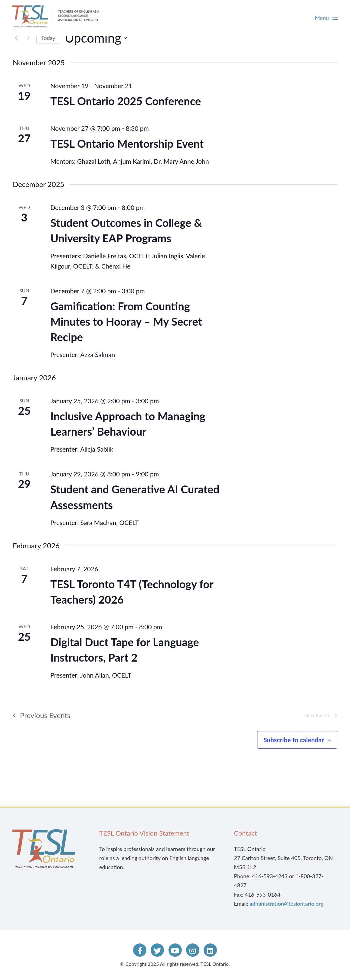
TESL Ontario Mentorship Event (127, 143)
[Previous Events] (16, 38)
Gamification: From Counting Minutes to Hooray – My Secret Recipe (126, 321)
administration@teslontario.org (286, 904)
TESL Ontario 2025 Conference (126, 101)
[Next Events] (28, 38)
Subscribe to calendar (294, 740)
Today (48, 38)
